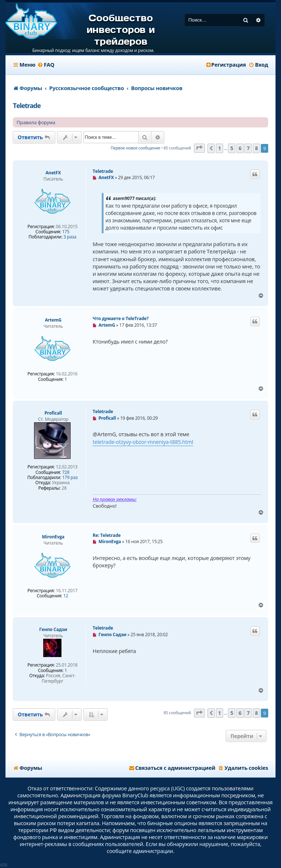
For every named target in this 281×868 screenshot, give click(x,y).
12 (66, 596)
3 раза (70, 237)
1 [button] (220, 148)
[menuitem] (46, 65)
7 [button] (248, 148)
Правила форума (36, 122)
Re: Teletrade (106, 535)
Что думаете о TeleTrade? (121, 318)
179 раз (70, 478)
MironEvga (53, 537)
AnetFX (53, 173)
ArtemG (53, 320)
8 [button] (256, 148)
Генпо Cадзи (53, 629)
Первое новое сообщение (136, 148)
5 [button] (232, 148)
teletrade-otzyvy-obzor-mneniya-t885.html (143, 442)
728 (66, 472)
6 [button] (240, 148)
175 (66, 232)
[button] (199, 148)
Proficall (53, 413)
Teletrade (27, 105)
